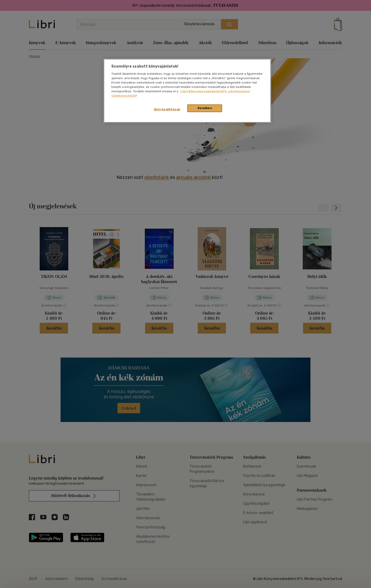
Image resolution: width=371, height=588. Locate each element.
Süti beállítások (167, 109)
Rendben (205, 108)
